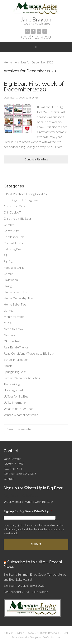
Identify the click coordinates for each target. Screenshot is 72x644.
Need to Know (13, 329)
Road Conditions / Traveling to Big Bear (29, 353)
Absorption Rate (14, 206)
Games (8, 274)
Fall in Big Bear (13, 249)
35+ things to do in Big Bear (21, 200)
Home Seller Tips (15, 304)
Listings (8, 310)
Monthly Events (14, 317)
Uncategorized (13, 390)
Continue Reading (36, 159)
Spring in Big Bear (15, 372)
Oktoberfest (12, 341)
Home (8, 62)
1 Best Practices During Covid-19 (25, 194)
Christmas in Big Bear (17, 218)
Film (6, 255)
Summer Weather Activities (22, 378)
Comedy (9, 225)
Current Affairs (13, 243)
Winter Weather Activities (21, 415)
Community (11, 231)
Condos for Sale (14, 237)
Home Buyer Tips (15, 292)
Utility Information (15, 402)
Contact (9, 478)
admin (21, 633)
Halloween (11, 280)
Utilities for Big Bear (17, 396)
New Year (10, 335)
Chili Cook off (12, 212)
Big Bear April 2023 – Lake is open (26, 592)
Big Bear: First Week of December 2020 (34, 87)
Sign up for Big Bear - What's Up (28, 511)
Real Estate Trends (16, 347)
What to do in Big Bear (18, 409)
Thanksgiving (12, 384)
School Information (16, 359)
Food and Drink (14, 267)
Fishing (8, 261)
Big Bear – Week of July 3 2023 (24, 585)
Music (8, 323)
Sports (8, 366)
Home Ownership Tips (18, 298)
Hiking (8, 286)
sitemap (9, 633)
